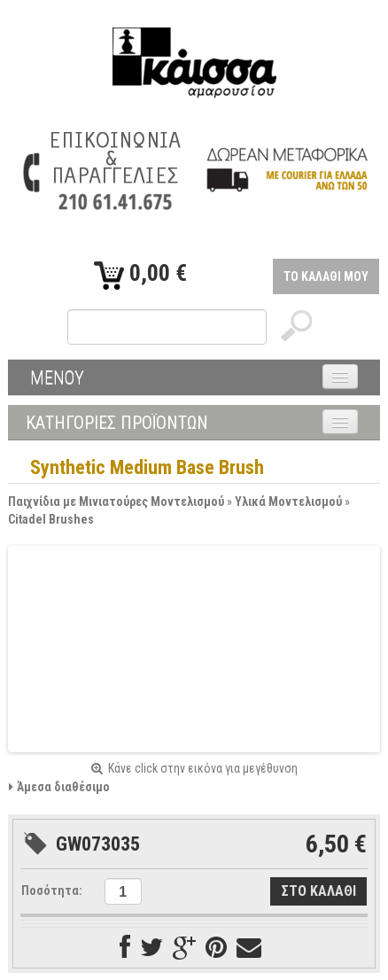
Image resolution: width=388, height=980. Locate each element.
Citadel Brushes (51, 519)
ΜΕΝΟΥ (57, 377)
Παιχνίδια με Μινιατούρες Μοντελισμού (116, 502)
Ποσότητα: (52, 891)
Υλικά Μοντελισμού (288, 502)
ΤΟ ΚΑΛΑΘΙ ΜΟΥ (326, 276)
